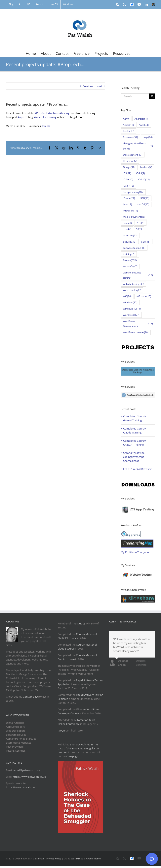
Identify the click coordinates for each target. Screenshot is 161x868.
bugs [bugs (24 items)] (148, 137)
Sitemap (39, 859)
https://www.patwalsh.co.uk (29, 777)
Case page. (72, 756)
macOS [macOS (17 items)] (143, 204)
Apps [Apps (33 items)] (144, 125)
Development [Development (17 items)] (133, 155)
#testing (64, 113)
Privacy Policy (54, 859)
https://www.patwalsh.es (21, 787)
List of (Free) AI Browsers (138, 469)
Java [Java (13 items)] (127, 204)
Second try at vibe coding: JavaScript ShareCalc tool (134, 457)
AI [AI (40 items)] (126, 119)
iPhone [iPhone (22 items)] (129, 198)
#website (54, 113)
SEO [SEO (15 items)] (146, 242)
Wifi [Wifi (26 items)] (127, 296)
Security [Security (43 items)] (130, 242)
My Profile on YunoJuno (135, 552)
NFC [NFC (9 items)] (141, 223)
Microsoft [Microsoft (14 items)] (130, 211)
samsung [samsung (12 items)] (130, 235)
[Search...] (135, 96)
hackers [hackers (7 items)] (146, 167)
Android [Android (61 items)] (141, 119)
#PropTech (41, 113)
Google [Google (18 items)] (129, 167)
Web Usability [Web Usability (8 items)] (132, 290)
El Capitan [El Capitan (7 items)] (130, 161)
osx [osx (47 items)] (127, 229)
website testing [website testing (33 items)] (134, 284)
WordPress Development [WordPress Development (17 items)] (138, 324)
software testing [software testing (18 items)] (134, 248)
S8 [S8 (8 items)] (139, 229)
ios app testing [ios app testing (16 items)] (133, 192)
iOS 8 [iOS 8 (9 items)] (141, 173)
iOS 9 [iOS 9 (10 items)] (128, 179)
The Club (77, 623)
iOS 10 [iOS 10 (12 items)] (144, 179)
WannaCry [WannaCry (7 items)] (130, 266)
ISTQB (61, 730)
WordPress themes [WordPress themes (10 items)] (136, 332)
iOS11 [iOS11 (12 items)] (128, 186)
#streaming (50, 117)
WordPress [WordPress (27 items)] (131, 315)
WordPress (77, 859)
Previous (88, 86)
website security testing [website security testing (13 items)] (138, 275)
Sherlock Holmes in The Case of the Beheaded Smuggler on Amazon (78, 748)
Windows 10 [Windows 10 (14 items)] (132, 309)
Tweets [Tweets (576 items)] (130, 260)
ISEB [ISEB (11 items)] (145, 198)
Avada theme (93, 859)
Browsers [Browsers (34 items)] (130, 137)
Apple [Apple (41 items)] (128, 125)
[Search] (152, 96)
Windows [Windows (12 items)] (130, 302)
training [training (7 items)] (129, 254)
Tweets (46, 126)
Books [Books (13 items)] (129, 131)
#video (38, 117)
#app (21, 117)
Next (99, 86)
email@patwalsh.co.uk (27, 770)
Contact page (31, 697)
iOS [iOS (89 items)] (127, 173)
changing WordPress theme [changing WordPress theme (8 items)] (138, 146)
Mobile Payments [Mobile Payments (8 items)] (134, 217)
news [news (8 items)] (127, 223)
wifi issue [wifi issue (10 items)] (144, 296)
